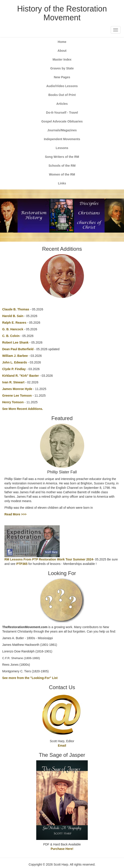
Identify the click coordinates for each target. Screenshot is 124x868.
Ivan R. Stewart (13, 382)
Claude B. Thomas (16, 309)
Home (62, 42)
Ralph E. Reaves (14, 323)
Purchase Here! (62, 849)
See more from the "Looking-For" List (30, 678)
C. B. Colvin (11, 336)
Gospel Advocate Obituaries (62, 121)
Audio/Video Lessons (62, 86)
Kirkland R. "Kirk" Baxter (21, 376)
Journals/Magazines (62, 130)
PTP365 (22, 564)
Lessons (62, 148)
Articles (62, 104)
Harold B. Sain (13, 316)
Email (62, 746)
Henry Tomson (13, 402)
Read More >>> (15, 514)
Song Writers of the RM (62, 157)
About (62, 51)
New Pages (62, 77)
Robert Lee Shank (15, 342)
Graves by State (62, 68)
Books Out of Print (62, 95)
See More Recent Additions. (23, 409)
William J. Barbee (15, 356)
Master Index (62, 59)
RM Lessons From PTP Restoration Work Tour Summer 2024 (49, 559)
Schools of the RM (62, 166)
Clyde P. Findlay (14, 369)
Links (62, 183)
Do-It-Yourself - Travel (62, 113)
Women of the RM (62, 174)
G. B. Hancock (13, 329)
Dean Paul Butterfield (18, 349)
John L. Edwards (15, 362)
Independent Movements (62, 139)
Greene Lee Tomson (17, 396)
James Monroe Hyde (17, 389)
